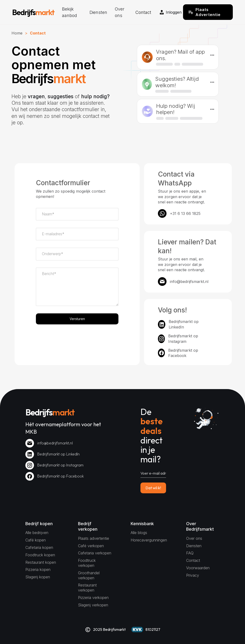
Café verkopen (91, 546)
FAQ (190, 553)
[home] (33, 12)
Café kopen (36, 540)
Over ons (120, 12)
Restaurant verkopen (87, 588)
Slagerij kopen (38, 577)
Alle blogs (139, 533)
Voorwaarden (198, 568)
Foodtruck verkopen (87, 563)
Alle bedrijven (37, 533)
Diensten (98, 12)
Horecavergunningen (149, 540)
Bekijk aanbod (70, 12)
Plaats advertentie (94, 538)
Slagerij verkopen (93, 605)
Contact (143, 12)
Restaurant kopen (41, 562)
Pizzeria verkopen (93, 598)
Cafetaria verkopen (95, 553)
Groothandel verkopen (89, 575)
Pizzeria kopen (38, 569)
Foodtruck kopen (40, 555)
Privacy (193, 575)
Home (17, 33)
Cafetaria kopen (39, 547)
